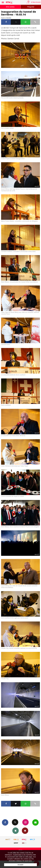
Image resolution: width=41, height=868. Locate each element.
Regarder (31, 7)
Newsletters (35, 822)
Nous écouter (37, 2)
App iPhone (16, 831)
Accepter (20, 865)
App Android (25, 831)
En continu (10, 7)
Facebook (5, 822)
